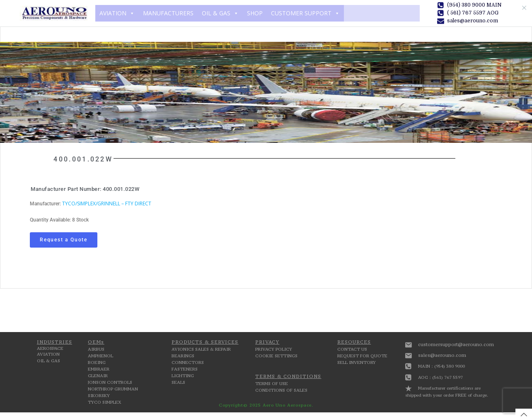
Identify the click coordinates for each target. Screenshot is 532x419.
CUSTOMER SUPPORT (305, 13)
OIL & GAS (220, 13)
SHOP (255, 13)
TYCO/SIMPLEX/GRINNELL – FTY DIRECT (107, 203)
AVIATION (117, 13)
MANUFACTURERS (168, 13)
